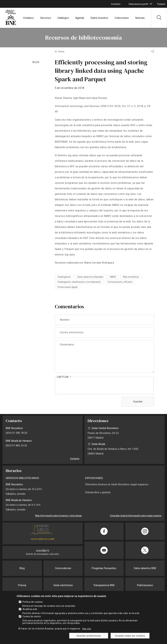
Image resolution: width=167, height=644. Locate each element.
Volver (61, 52)
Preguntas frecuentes (104, 568)
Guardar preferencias (89, 636)
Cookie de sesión (32, 616)
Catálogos (63, 18)
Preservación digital (67, 287)
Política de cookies (33, 602)
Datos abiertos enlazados (90, 277)
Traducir (161, 4)
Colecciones (122, 18)
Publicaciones (145, 585)
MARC (113, 277)
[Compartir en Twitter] (145, 550)
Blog (22, 568)
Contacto (116, 4)
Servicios (46, 18)
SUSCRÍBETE (43, 551)
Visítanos (28, 18)
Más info (87, 629)
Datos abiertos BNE (145, 568)
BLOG (36, 62)
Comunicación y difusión (120, 282)
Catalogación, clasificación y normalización (79, 282)
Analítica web (30, 609)
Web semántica (131, 277)
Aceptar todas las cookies (130, 636)
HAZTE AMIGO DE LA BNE (43, 539)
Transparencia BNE (104, 585)
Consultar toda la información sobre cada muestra (136, 516)
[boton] (151, 4)
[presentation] (82, 386)
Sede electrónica (63, 585)
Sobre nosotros (99, 18)
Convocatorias (63, 568)
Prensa (22, 585)
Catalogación (64, 277)
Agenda (80, 18)
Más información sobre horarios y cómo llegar (59, 516)
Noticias (140, 18)
